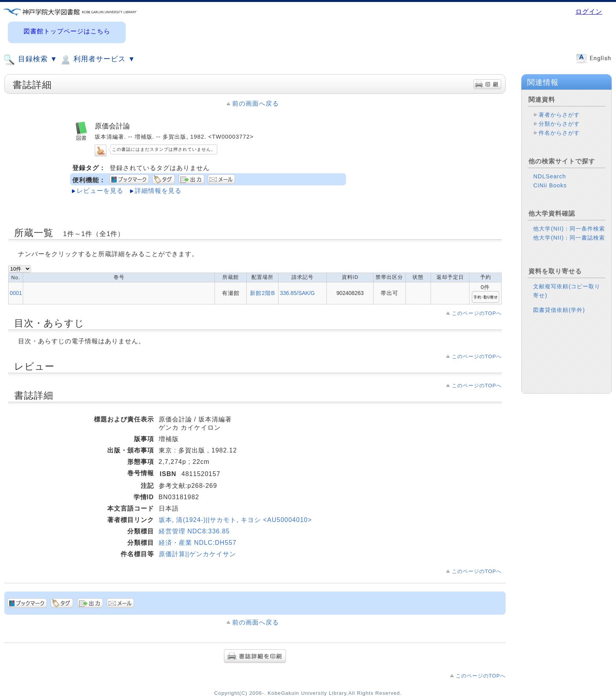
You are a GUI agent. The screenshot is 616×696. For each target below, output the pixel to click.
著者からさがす (559, 115)
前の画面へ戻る (256, 103)
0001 (16, 293)
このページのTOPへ (477, 313)
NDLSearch (549, 176)
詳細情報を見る (158, 191)
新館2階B (263, 293)
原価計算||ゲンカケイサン (197, 554)
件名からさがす (559, 133)
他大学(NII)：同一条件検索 (569, 229)
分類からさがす (559, 124)
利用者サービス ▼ (97, 60)
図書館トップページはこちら (67, 31)
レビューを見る (100, 191)
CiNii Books (550, 185)
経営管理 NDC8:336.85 (194, 531)
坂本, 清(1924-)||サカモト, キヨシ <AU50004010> (235, 520)
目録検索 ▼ (30, 60)
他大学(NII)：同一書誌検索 (569, 238)
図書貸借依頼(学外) (559, 310)
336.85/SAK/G (297, 293)
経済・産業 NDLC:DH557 (198, 543)
